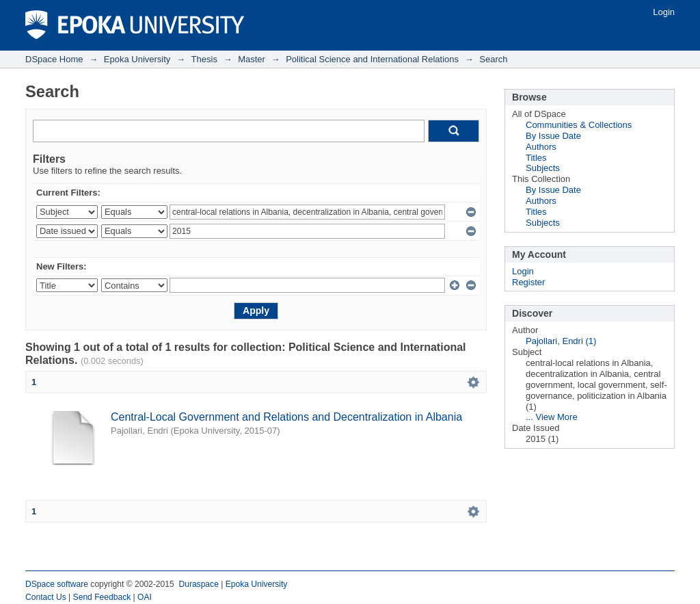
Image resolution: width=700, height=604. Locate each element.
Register (528, 282)
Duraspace (198, 584)
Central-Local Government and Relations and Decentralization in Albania (286, 417)
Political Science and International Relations (372, 59)
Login (664, 12)
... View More (552, 417)
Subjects (543, 168)
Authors (541, 147)
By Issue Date (553, 136)
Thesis (204, 59)
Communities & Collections (579, 125)
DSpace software (57, 584)
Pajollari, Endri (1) (561, 341)
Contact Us (46, 597)
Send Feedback (102, 597)
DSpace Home (54, 59)
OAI (145, 597)
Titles (536, 158)
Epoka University (137, 59)
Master (252, 59)
